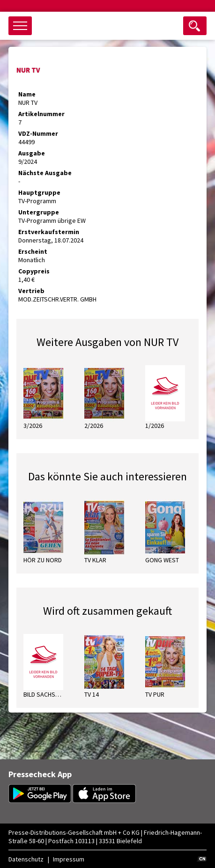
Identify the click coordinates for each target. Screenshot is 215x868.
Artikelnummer (41, 114)
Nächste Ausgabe (45, 173)
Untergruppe (39, 212)
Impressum (69, 859)
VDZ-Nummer (38, 133)
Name (27, 94)
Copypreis (34, 271)
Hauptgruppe (39, 192)
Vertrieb (31, 291)
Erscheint (33, 251)
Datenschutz (26, 859)
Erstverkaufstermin (49, 232)
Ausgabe (32, 153)
